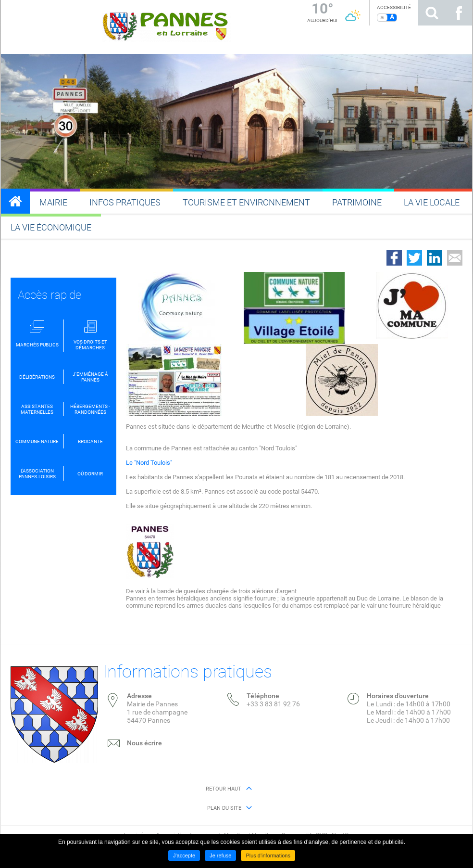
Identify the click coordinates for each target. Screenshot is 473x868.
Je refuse (220, 855)
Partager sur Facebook (394, 258)
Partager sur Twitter (414, 258)
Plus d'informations (268, 855)
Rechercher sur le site (432, 13)
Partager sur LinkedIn (435, 258)
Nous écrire (144, 743)
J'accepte (184, 855)
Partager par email (455, 258)
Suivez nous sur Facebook (459, 13)
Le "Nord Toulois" (149, 463)
